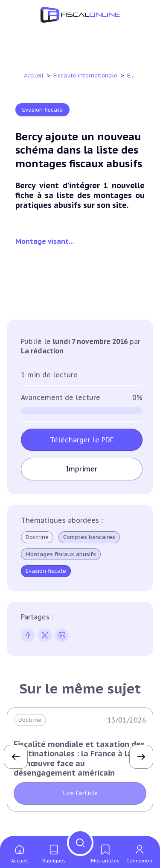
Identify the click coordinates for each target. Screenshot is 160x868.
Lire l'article (80, 793)
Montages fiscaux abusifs (61, 554)
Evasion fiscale (42, 110)
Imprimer (82, 469)
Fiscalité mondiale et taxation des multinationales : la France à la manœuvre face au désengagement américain (79, 758)
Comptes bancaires (89, 537)
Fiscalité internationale (86, 76)
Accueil (34, 76)
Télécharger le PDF (82, 440)
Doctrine (37, 537)
